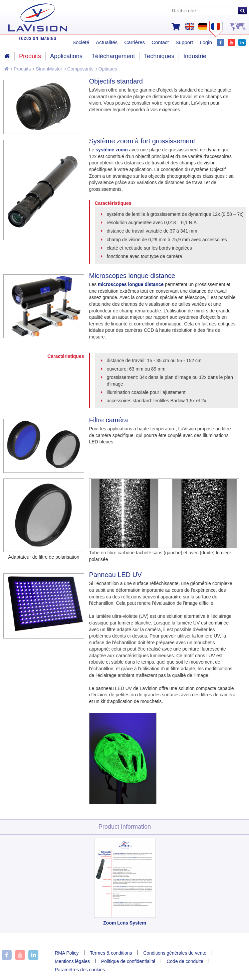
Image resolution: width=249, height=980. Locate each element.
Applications (66, 56)
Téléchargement (113, 56)
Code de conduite (185, 961)
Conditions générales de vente (175, 953)
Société (81, 42)
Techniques (159, 56)
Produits (21, 69)
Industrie (195, 56)
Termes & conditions (111, 953)
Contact (160, 42)
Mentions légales (72, 961)
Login (206, 42)
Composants (79, 69)
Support (184, 42)
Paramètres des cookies (80, 970)
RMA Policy (67, 953)
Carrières (135, 42)
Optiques (106, 69)
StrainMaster (47, 69)
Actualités (107, 42)
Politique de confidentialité (128, 961)
